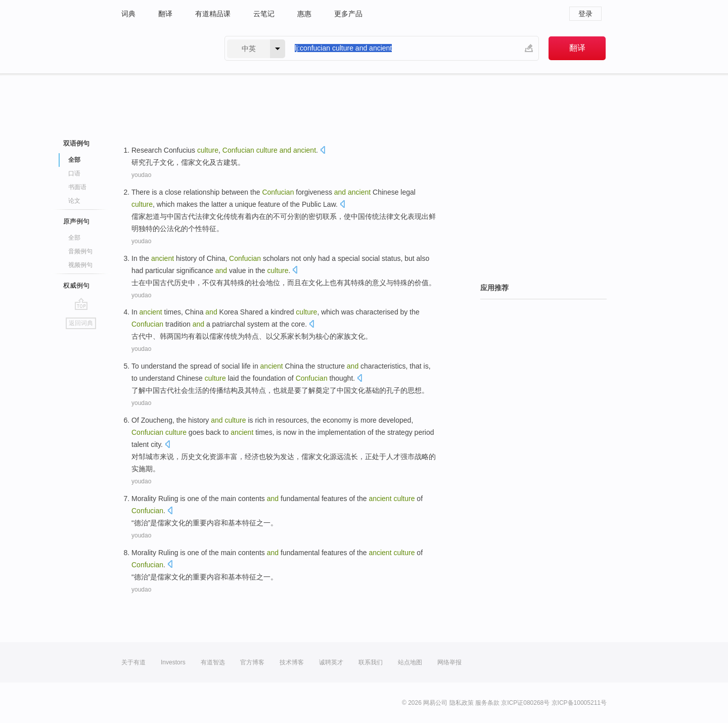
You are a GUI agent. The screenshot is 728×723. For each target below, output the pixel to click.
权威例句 (76, 285)
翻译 (165, 14)
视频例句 (80, 265)
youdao (141, 175)
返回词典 (81, 323)
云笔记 (264, 14)
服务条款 (487, 703)
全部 (74, 160)
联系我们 (371, 662)
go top (81, 304)
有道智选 (213, 662)
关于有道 (133, 662)
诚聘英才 (331, 662)
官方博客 (252, 662)
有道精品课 (213, 14)
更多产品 (348, 14)
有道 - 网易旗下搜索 (163, 48)
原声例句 (76, 221)
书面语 (77, 187)
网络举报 (449, 662)
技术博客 (292, 662)
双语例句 (76, 143)
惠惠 (304, 14)
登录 (585, 14)
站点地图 (410, 662)
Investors (173, 662)
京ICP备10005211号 (579, 703)
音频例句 (80, 251)
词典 (128, 14)
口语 (74, 173)
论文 (74, 201)
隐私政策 (462, 703)
